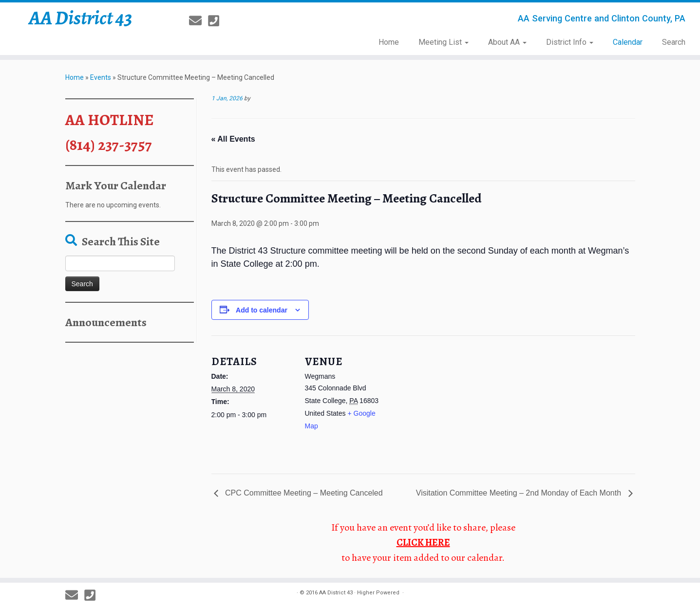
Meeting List (444, 42)
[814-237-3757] (217, 21)
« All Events (233, 139)
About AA (507, 42)
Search (674, 42)
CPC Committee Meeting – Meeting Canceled (303, 493)
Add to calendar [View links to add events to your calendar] (262, 310)
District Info (570, 42)
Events (101, 77)
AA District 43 (81, 18)
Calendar (628, 42)
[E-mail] (199, 21)
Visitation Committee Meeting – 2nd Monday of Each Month (520, 493)
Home (389, 42)
